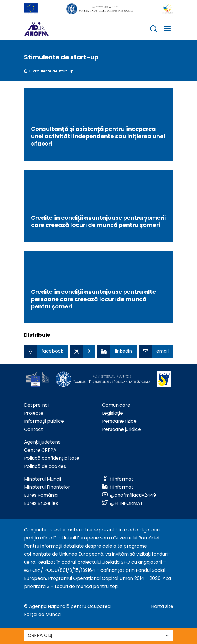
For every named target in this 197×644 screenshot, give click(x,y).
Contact (34, 429)
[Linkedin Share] (117, 351)
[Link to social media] (118, 479)
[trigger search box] (154, 30)
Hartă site (162, 606)
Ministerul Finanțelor (47, 487)
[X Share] (83, 351)
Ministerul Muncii (43, 479)
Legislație (113, 413)
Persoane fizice (119, 421)
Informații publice (44, 421)
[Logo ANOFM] (36, 29)
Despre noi (36, 405)
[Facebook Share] (46, 351)
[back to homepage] (26, 71)
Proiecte (34, 413)
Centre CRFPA (40, 450)
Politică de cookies (45, 466)
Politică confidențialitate (52, 458)
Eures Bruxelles (41, 503)
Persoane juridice (121, 429)
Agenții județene (42, 442)
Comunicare (116, 405)
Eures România (41, 495)
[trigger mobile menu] (167, 30)
